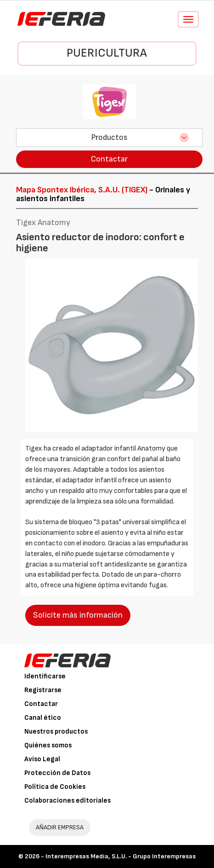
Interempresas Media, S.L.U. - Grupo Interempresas (121, 856)
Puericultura (107, 53)
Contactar (109, 159)
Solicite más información (78, 615)
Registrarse (43, 690)
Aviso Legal (42, 759)
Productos (109, 137)
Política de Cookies (55, 787)
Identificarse (45, 676)
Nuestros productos (56, 732)
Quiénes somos (48, 745)
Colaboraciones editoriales (68, 801)
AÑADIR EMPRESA (60, 827)
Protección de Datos (57, 773)
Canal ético (43, 718)
